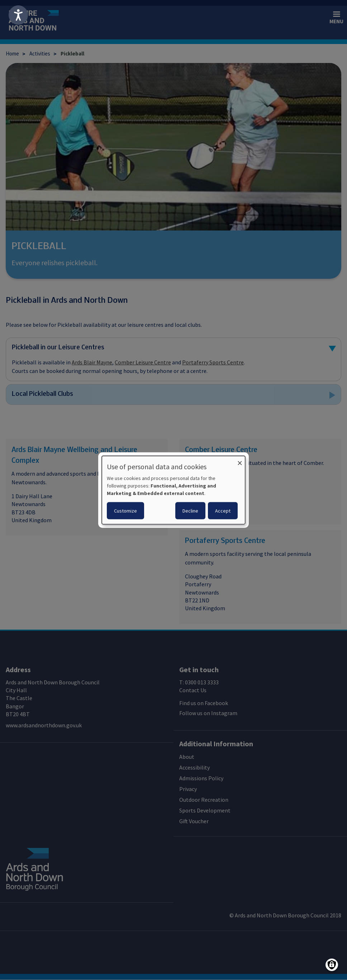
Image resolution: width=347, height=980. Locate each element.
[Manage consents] (332, 965)
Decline (190, 510)
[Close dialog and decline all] (240, 460)
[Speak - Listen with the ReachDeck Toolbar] (18, 15)
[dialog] (173, 490)
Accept (223, 510)
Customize (125, 510)
